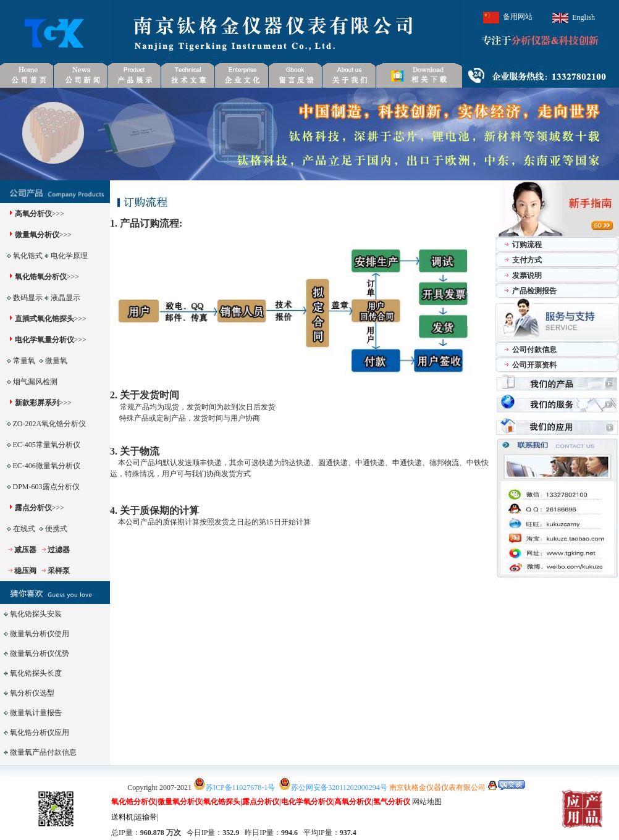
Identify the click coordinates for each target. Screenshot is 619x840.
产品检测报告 (534, 291)
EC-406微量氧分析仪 (47, 466)
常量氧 (24, 361)
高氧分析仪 (33, 214)
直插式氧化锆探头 (44, 319)
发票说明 (527, 275)
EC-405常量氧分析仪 (47, 445)
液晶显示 (65, 298)
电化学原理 (69, 256)
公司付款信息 (534, 350)
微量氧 (56, 361)
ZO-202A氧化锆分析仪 (50, 424)
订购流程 (527, 245)
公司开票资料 (534, 365)
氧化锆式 (28, 256)
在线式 (24, 529)
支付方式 (527, 260)
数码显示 (28, 298)
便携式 (56, 529)
